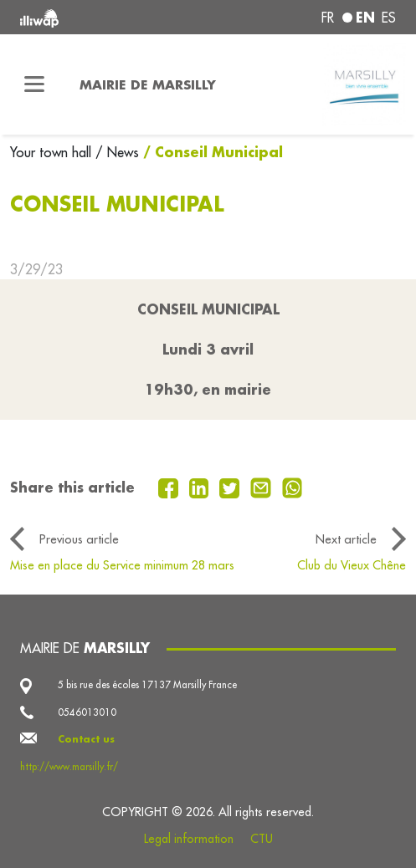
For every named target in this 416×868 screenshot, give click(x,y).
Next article (346, 539)
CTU (262, 839)
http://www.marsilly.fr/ (69, 767)
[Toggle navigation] (35, 84)
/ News (117, 152)
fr (328, 18)
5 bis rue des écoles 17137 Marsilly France (147, 685)
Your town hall (53, 152)
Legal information (189, 839)
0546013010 (87, 712)
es (389, 18)
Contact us (86, 739)
